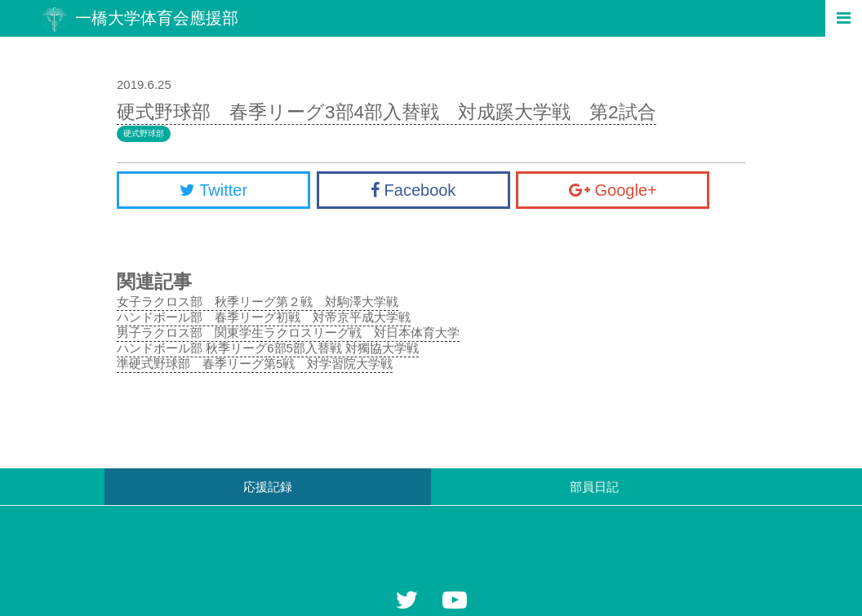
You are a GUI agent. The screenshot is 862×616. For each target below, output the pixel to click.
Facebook (413, 190)
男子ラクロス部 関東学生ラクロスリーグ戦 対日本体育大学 (288, 332)
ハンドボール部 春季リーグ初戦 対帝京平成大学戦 (264, 317)
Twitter (213, 190)
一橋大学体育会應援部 (140, 19)
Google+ (613, 190)
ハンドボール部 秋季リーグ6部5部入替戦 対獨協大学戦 (268, 348)
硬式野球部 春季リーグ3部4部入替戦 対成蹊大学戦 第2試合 (387, 112)
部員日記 (594, 487)
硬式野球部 (144, 133)
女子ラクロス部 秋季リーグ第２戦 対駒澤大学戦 (258, 301)
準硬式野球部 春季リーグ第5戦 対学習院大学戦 (255, 363)
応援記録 (268, 487)
